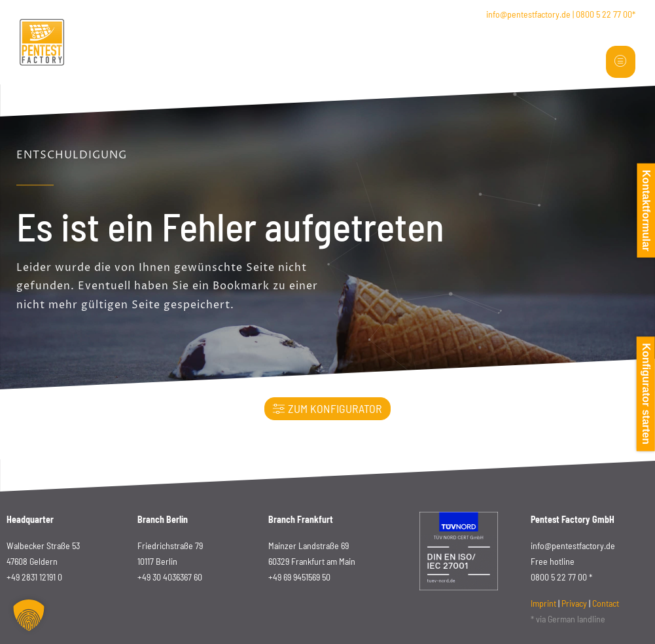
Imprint (543, 603)
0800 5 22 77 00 (604, 14)
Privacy (574, 603)
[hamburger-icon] (621, 62)
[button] (29, 615)
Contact (606, 603)
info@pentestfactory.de (528, 14)
